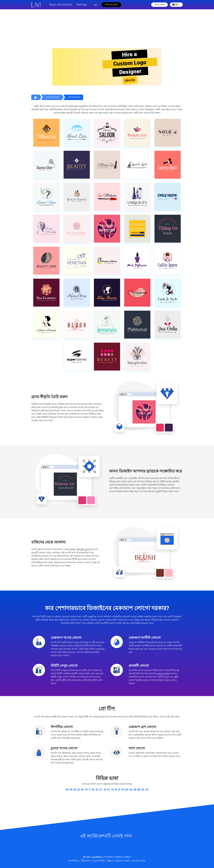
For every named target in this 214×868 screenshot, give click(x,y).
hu (131, 789)
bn (175, 5)
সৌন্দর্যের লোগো (83, 549)
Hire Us (130, 80)
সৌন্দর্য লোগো (74, 97)
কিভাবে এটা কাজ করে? (61, 5)
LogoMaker (96, 857)
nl (93, 789)
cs (113, 789)
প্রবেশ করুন (159, 5)
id (116, 789)
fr (71, 789)
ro (143, 789)
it (90, 789)
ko (127, 789)
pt (101, 789)
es (79, 789)
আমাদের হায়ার (111, 5)
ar (135, 789)
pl (109, 789)
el (97, 789)
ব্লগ (96, 5)
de (75, 789)
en (67, 789)
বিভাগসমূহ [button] (82, 5)
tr (86, 789)
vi (119, 789)
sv (147, 789)
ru (82, 789)
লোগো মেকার (163, 674)
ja (105, 789)
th (123, 789)
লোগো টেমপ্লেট (52, 97)
